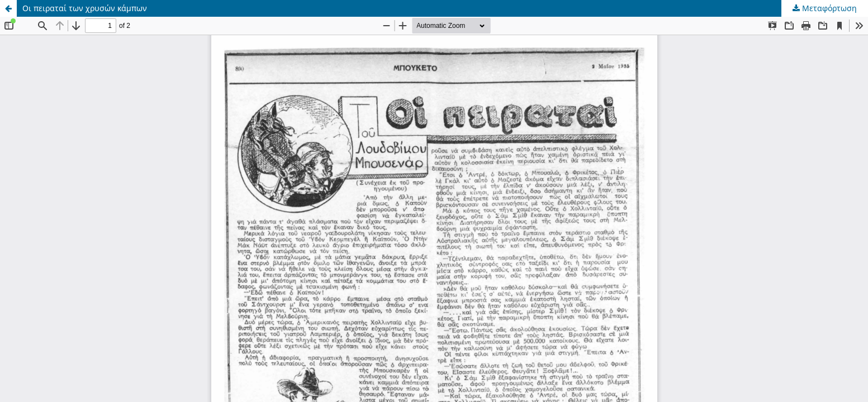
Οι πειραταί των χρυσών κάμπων (85, 8)
